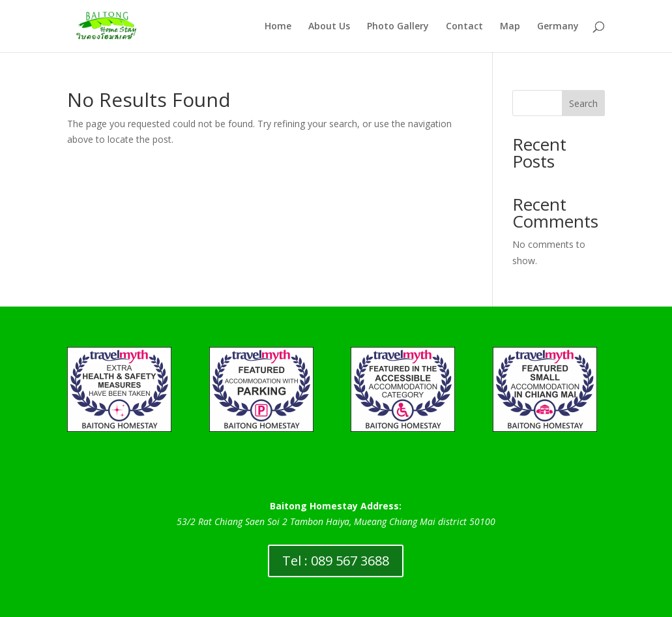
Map (510, 27)
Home (278, 27)
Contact (464, 27)
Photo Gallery (398, 27)
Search (583, 103)
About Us (329, 27)
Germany (558, 27)
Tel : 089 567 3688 (336, 561)
